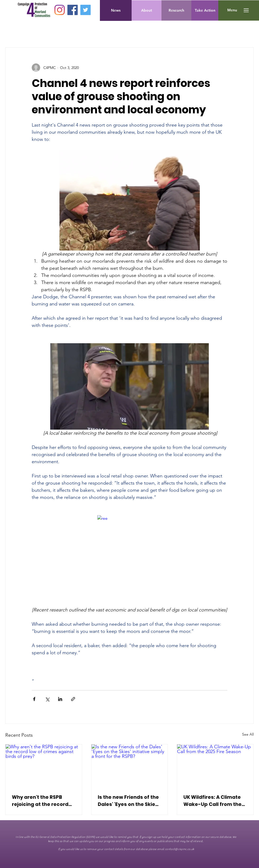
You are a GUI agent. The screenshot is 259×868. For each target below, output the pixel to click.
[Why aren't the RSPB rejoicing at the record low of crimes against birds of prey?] (44, 766)
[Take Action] (205, 10)
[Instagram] (60, 10)
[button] (232, 10)
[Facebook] (73, 10)
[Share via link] (73, 699)
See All (248, 734)
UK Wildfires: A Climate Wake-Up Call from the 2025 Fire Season (212, 801)
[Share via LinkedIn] (60, 699)
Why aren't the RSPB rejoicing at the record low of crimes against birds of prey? (40, 801)
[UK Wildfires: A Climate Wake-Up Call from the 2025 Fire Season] (215, 766)
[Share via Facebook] (34, 699)
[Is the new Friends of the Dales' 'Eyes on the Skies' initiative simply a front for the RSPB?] (130, 766)
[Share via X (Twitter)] (47, 699)
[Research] (176, 10)
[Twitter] (85, 10)
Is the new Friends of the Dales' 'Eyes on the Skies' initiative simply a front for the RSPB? (128, 801)
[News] (116, 10)
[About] (147, 10)
